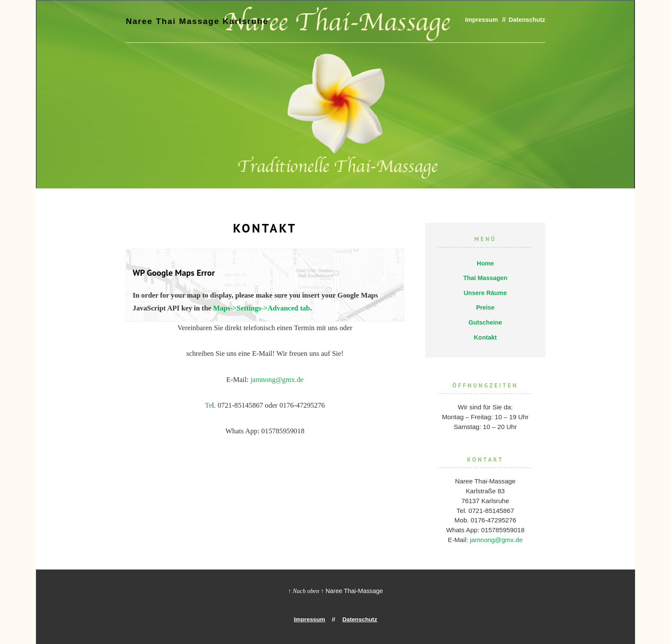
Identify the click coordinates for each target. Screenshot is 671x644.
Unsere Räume (485, 293)
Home (485, 263)
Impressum (482, 20)
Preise (485, 307)
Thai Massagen (485, 278)
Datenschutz (527, 20)
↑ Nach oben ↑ (306, 591)
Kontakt (485, 337)
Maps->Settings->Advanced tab (262, 308)
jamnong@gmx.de (277, 380)
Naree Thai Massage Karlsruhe (191, 21)
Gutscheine (485, 322)
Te (209, 405)
